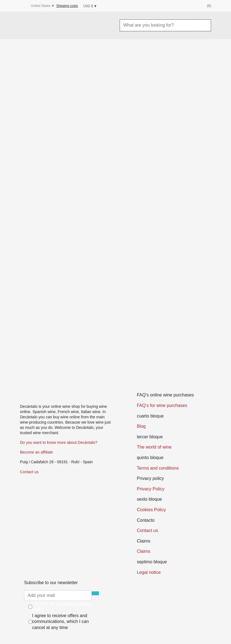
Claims (144, 551)
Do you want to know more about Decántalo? (59, 442)
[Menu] (26, 26)
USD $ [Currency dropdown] (88, 6)
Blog (141, 426)
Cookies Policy (151, 510)
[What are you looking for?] (158, 25)
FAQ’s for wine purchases (162, 405)
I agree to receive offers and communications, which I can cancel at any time (61, 622)
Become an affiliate (36, 452)
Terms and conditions (158, 468)
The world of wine (154, 447)
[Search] (204, 25)
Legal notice (149, 572)
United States (36, 6)
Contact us (29, 472)
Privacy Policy (151, 489)
